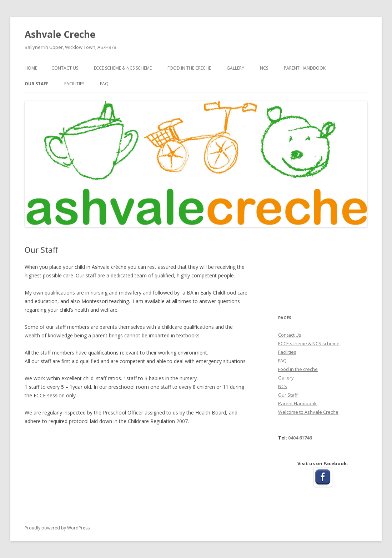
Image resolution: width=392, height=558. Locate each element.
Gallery (235, 68)
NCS (264, 68)
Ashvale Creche (60, 34)
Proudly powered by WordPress (57, 528)
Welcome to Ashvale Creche (308, 412)
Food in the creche (189, 68)
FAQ (104, 84)
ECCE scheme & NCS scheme (123, 68)
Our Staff (37, 84)
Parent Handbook (305, 68)
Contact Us (65, 68)
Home (31, 68)
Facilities (74, 84)
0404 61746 (300, 438)
